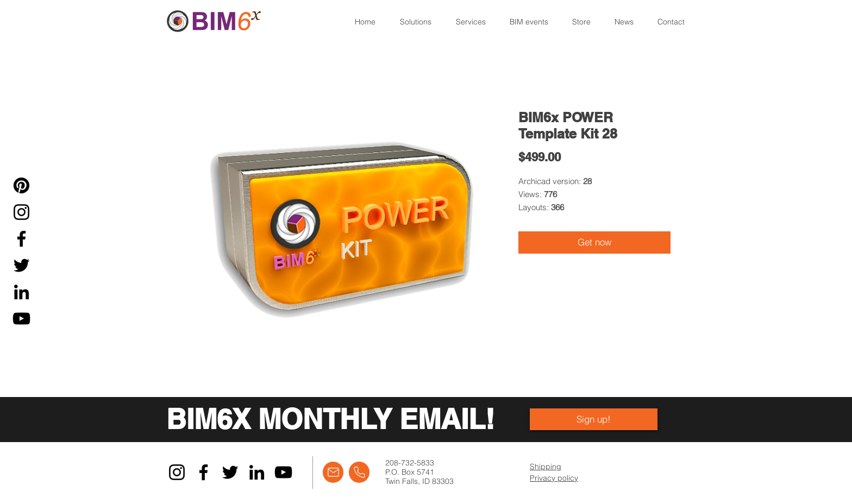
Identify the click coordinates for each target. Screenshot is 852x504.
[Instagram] (21, 212)
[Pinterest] (21, 185)
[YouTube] (21, 319)
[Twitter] (21, 265)
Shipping (546, 467)
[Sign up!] (594, 419)
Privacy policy (554, 478)
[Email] (333, 472)
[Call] (359, 472)
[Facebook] (21, 239)
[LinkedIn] (21, 292)
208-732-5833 (410, 463)
